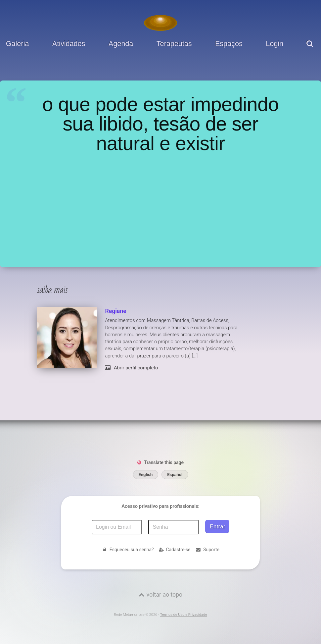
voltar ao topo (164, 595)
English (146, 475)
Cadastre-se (175, 550)
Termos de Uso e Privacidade (184, 615)
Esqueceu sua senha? (128, 550)
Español (175, 475)
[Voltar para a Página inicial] (160, 23)
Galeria (18, 44)
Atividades (69, 44)
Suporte (207, 550)
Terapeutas (174, 44)
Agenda (121, 44)
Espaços (229, 44)
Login (275, 44)
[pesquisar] (311, 48)
